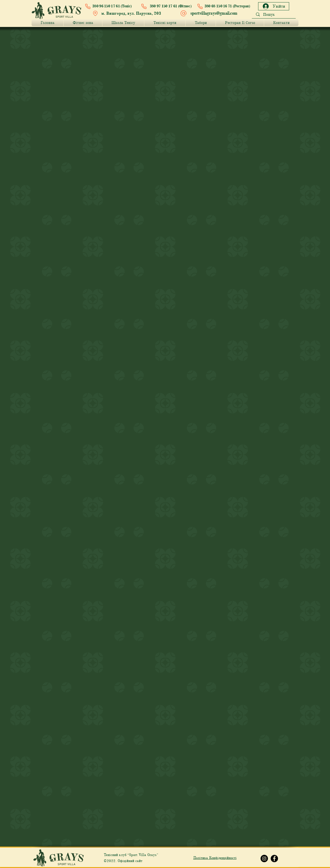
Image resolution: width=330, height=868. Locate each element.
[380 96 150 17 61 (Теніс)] (110, 6)
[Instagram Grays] (264, 859)
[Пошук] (274, 15)
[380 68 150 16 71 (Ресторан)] (222, 6)
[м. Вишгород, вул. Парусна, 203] (128, 13)
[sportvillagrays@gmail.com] (209, 13)
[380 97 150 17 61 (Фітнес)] (165, 6)
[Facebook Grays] (274, 859)
